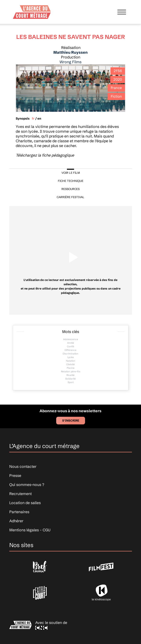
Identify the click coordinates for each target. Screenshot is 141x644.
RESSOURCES (70, 189)
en (39, 118)
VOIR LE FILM (71, 173)
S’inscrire (71, 420)
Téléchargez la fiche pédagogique (45, 155)
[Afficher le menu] (122, 12)
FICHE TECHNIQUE (71, 181)
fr (33, 118)
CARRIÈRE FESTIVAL (70, 197)
